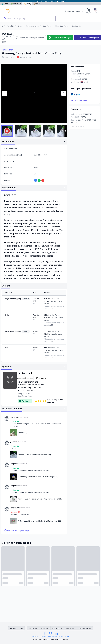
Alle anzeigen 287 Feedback (49, 401)
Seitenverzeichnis (85, 628)
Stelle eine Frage (79, 101)
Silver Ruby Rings (62, 26)
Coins (37, 4)
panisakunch (7, 50)
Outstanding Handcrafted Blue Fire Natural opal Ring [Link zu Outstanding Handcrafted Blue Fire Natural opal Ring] (38, 477)
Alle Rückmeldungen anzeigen (17, 530)
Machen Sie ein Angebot (88, 38)
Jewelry (27, 4)
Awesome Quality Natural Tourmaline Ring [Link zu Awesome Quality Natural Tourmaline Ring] (34, 455)
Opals (5, 4)
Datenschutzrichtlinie (39, 637)
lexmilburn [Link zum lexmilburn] (15, 417)
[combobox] (29, 18)
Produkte (10, 26)
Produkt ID (76, 26)
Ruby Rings (47, 26)
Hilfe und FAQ (57, 628)
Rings (20, 26)
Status (67, 637)
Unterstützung (70, 628)
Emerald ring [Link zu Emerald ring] (23, 433)
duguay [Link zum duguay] (14, 464)
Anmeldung (80, 11)
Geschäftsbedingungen (56, 637)
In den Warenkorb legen (60, 38)
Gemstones (16, 4)
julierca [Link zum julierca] (14, 442)
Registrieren (69, 11)
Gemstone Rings (32, 26)
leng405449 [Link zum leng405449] (15, 508)
